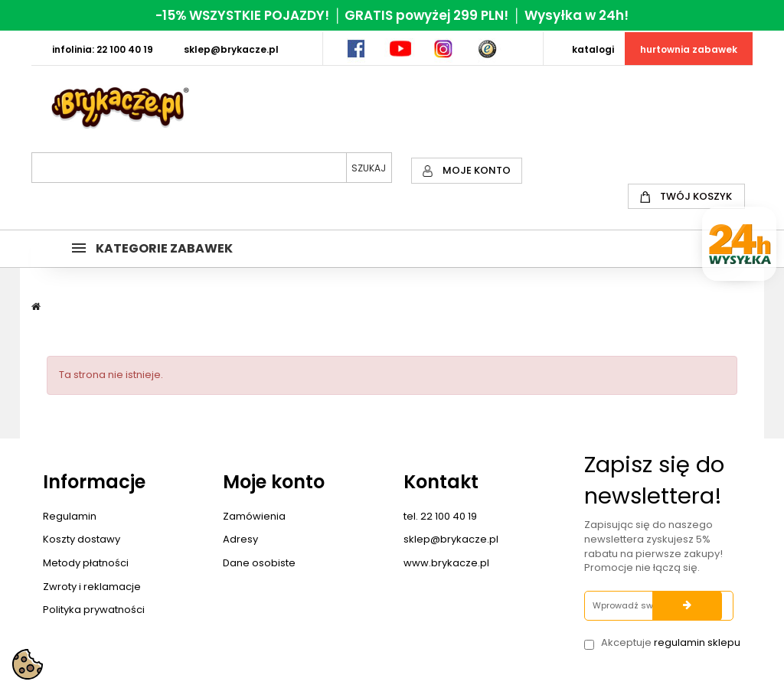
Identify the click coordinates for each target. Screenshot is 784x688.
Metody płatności (86, 563)
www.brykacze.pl (446, 563)
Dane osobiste (259, 563)
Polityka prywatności (94, 610)
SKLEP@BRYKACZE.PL (231, 49)
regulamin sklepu (697, 642)
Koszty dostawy (82, 539)
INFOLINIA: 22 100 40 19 (103, 49)
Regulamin (70, 516)
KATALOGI (593, 49)
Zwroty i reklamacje (92, 587)
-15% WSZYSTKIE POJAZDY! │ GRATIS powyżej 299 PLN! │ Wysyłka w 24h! (392, 15)
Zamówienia (254, 516)
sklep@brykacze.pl (451, 539)
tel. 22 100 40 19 (440, 516)
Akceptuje (671, 643)
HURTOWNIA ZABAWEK (689, 49)
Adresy (240, 539)
